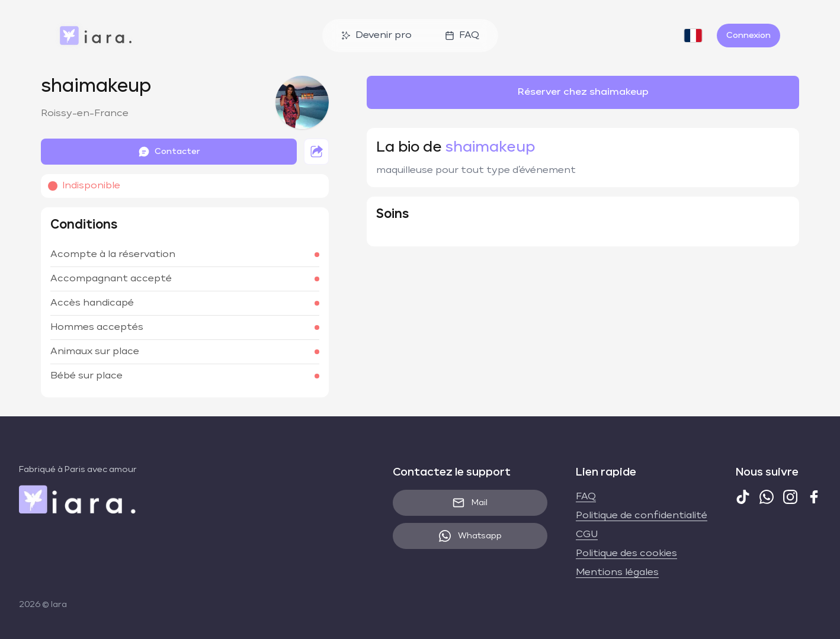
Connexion (748, 36)
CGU (587, 535)
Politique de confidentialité (642, 516)
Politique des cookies (626, 554)
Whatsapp (470, 536)
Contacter (169, 152)
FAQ (462, 36)
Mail (470, 503)
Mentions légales (617, 573)
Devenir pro (376, 36)
